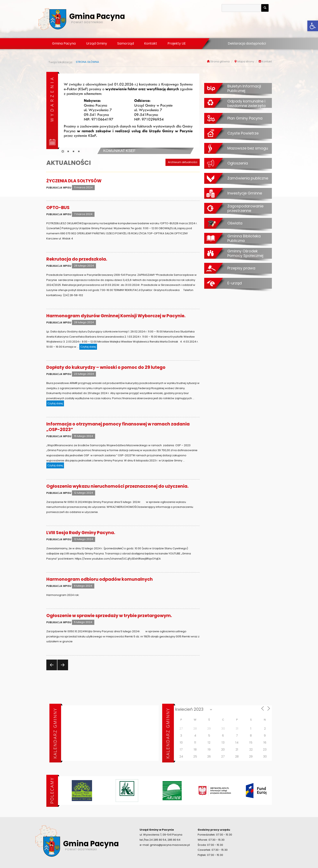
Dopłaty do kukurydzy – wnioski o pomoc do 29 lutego (106, 367)
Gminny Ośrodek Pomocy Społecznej (245, 253)
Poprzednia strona (51, 670)
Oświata (235, 223)
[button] (313, 26)
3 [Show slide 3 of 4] (73, 152)
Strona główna (220, 62)
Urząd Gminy (97, 43)
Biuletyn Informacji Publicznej (244, 88)
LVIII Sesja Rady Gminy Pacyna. (81, 533)
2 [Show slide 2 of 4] (68, 152)
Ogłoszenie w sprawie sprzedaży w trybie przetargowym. (109, 616)
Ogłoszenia (238, 163)
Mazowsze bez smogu (248, 148)
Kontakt (151, 43)
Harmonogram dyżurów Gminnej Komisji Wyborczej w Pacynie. (116, 316)
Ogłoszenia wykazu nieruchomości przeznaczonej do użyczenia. (117, 486)
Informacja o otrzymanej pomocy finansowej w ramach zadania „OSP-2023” (118, 427)
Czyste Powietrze (243, 133)
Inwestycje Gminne (245, 193)
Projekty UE (177, 43)
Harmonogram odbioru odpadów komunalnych (100, 579)
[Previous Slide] (64, 113)
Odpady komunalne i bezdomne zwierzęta (246, 103)
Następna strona (62, 670)
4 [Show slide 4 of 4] (79, 152)
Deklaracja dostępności (247, 43)
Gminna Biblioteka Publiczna (244, 238)
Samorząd (126, 43)
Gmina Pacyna (64, 43)
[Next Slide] (193, 113)
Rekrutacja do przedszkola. (77, 259)
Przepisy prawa (241, 268)
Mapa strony (246, 62)
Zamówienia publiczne (248, 178)
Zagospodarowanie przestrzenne (245, 208)
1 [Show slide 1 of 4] (63, 152)
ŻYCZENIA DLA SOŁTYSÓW (74, 181)
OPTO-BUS (58, 208)
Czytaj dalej (89, 346)
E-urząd (235, 283)
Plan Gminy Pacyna (245, 118)
